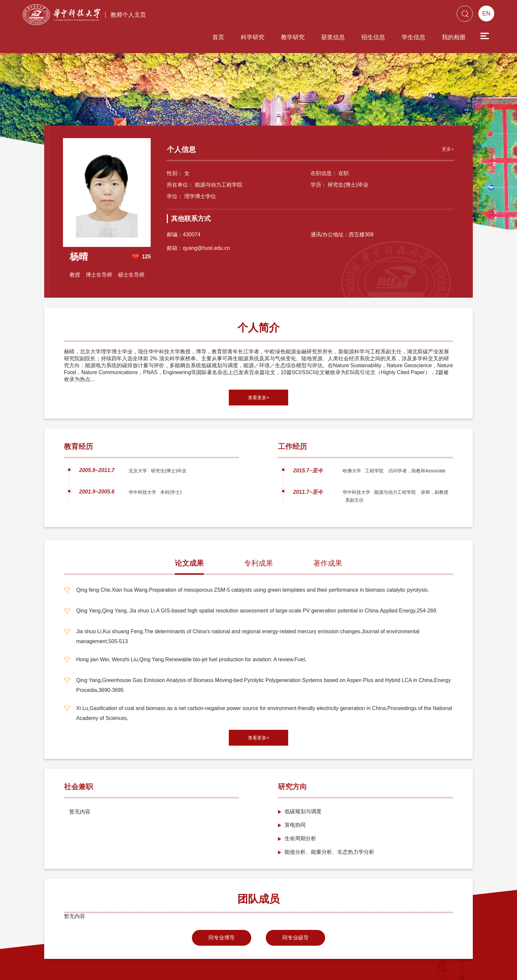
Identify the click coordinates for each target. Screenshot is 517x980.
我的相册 (416, 15)
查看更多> (258, 372)
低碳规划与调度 (303, 786)
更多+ (447, 123)
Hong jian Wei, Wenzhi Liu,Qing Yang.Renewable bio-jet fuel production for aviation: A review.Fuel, (191, 634)
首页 (181, 15)
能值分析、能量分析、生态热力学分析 (329, 827)
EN (486, 14)
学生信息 (376, 15)
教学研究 (255, 15)
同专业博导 (222, 912)
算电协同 (295, 800)
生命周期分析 (300, 813)
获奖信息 (295, 15)
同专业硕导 (295, 912)
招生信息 (336, 15)
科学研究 (215, 15)
